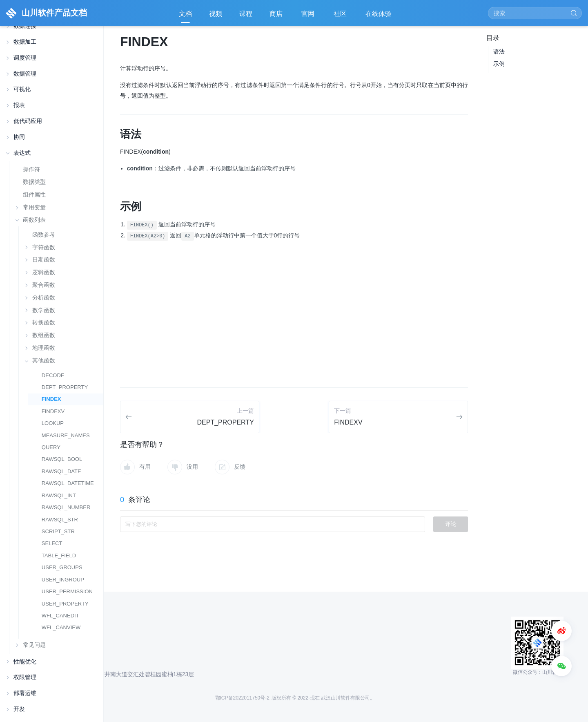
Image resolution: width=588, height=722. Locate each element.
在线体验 (379, 17)
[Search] (535, 13)
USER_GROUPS (62, 567)
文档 (185, 14)
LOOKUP (53, 423)
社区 (341, 17)
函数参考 (44, 235)
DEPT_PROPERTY (65, 387)
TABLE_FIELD (59, 555)
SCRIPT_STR (58, 531)
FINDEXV (53, 411)
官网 (309, 17)
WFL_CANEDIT (60, 616)
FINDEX (51, 399)
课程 (246, 14)
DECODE (53, 375)
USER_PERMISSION (67, 591)
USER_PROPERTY (65, 604)
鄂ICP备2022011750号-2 (242, 698)
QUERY (51, 447)
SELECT (52, 543)
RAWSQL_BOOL (62, 459)
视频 (216, 14)
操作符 (31, 169)
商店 (277, 17)
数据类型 (34, 182)
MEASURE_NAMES (66, 435)
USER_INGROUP (63, 580)
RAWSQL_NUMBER (66, 507)
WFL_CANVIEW (61, 627)
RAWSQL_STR (60, 520)
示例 (499, 64)
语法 (499, 51)
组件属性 (34, 194)
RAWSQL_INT (59, 495)
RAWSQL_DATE (61, 471)
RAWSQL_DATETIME (68, 483)
